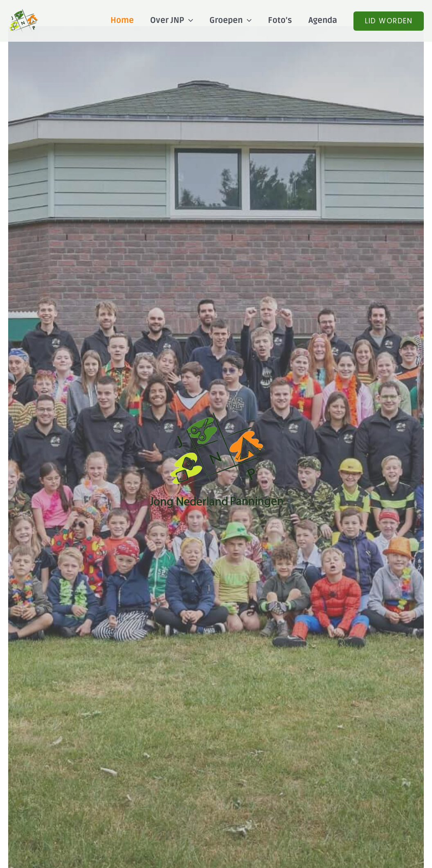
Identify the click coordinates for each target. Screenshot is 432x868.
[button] (389, 21)
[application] (189, 20)
